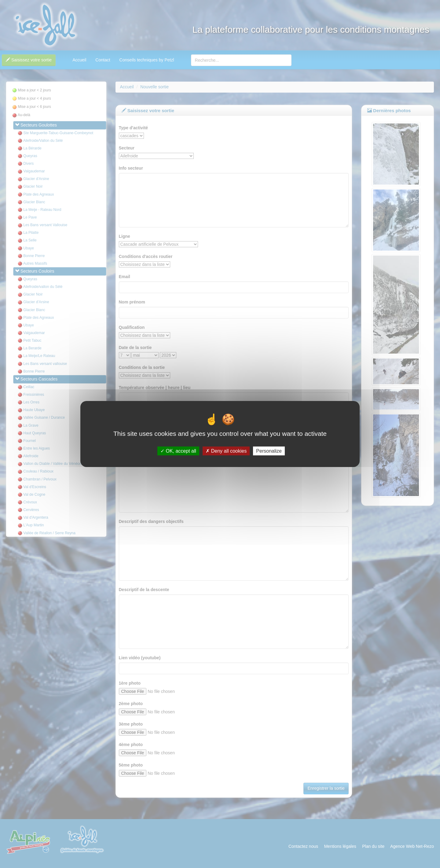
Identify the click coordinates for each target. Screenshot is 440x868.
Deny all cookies (226, 451)
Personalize (269, 451)
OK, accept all (178, 451)
